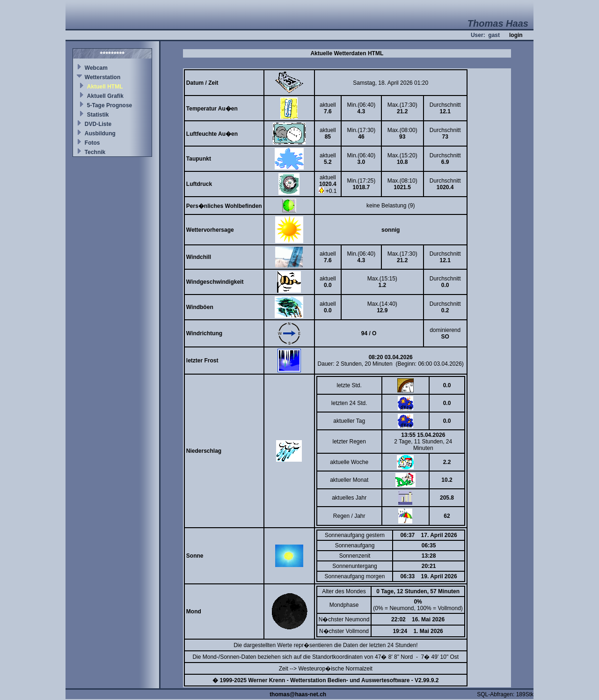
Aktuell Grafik (105, 96)
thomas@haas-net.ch (298, 694)
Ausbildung (100, 133)
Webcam (96, 68)
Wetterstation (102, 77)
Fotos (92, 143)
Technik (95, 152)
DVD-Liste (98, 124)
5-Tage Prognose (110, 105)
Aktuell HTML (105, 87)
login (516, 35)
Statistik (98, 115)
